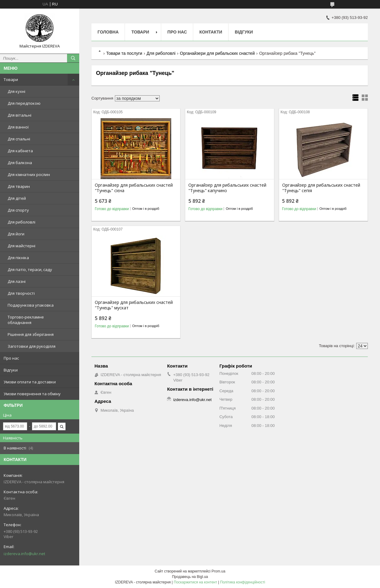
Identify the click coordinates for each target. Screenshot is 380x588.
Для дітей (17, 198)
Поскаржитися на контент (195, 582)
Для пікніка (18, 258)
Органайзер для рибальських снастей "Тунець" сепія (321, 188)
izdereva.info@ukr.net (24, 554)
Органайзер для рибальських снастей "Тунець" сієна (134, 188)
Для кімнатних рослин (29, 174)
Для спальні (19, 139)
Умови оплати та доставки (30, 382)
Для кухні (16, 91)
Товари (11, 79)
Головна (108, 32)
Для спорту (18, 210)
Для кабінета (20, 151)
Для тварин (19, 186)
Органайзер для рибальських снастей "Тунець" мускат (134, 305)
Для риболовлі (21, 222)
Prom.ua (218, 571)
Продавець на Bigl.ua (190, 577)
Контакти (211, 32)
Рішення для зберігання (31, 334)
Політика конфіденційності (243, 582)
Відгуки (11, 370)
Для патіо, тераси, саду (30, 269)
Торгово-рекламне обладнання (26, 320)
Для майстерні (21, 246)
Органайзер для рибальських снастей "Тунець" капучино (227, 188)
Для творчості (21, 293)
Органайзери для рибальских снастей (217, 53)
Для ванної (18, 127)
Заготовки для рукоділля (32, 346)
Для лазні (17, 281)
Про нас (11, 358)
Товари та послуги (124, 53)
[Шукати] (73, 58)
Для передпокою (24, 103)
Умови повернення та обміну (32, 394)
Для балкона (20, 163)
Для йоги (16, 234)
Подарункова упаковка (31, 305)
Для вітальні (20, 115)
